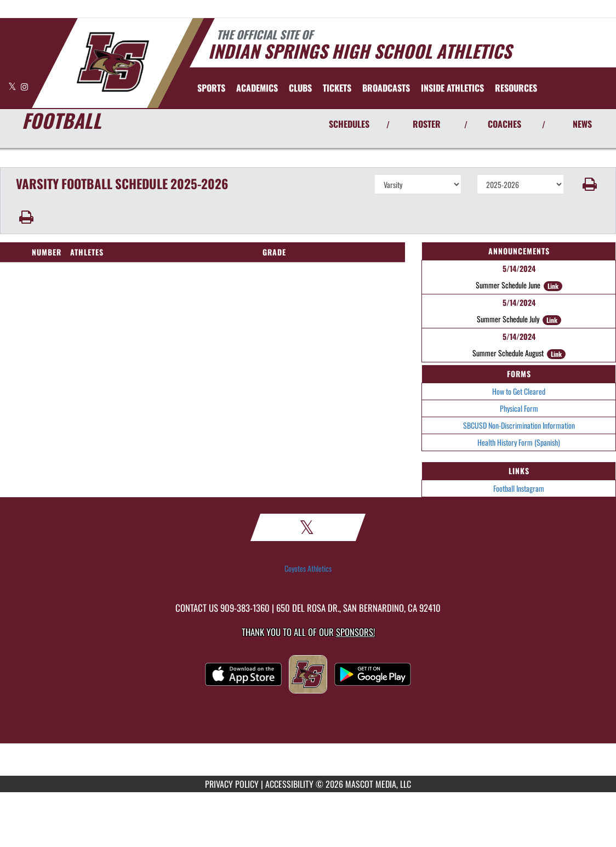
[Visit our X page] (13, 86)
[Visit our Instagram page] (24, 86)
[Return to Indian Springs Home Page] (113, 62)
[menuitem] (337, 88)
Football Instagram (519, 488)
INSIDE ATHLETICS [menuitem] (452, 88)
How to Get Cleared (519, 391)
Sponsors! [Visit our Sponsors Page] (355, 632)
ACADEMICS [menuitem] (257, 88)
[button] (590, 184)
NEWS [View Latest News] (582, 124)
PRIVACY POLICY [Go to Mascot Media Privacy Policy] (232, 784)
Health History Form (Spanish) (519, 442)
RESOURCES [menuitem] (516, 88)
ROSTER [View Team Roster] (427, 124)
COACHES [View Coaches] (504, 124)
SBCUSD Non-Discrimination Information (519, 425)
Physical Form (519, 408)
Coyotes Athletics (308, 569)
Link (553, 286)
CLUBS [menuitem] (300, 88)
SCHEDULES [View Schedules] (349, 124)
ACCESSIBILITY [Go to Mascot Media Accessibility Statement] (289, 784)
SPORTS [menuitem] (211, 88)
